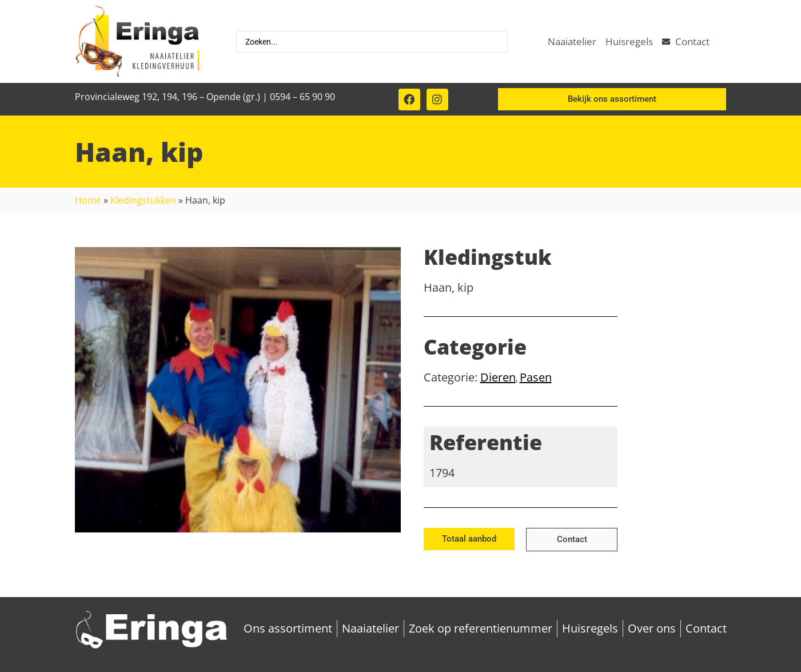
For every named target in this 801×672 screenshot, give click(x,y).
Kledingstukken (143, 200)
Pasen (536, 377)
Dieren (498, 377)
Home (88, 200)
